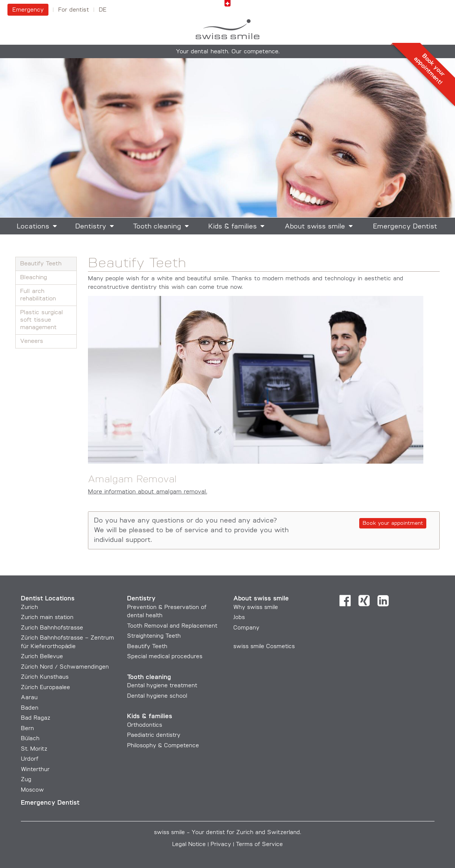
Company (246, 628)
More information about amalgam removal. (148, 492)
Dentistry (91, 227)
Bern (27, 729)
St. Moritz (34, 749)
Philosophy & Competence (163, 746)
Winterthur (35, 770)
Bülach (30, 739)
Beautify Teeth (41, 264)
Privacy (221, 845)
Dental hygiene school (157, 696)
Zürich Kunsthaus (45, 677)
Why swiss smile (256, 608)
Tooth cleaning (157, 227)
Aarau (29, 698)
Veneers (32, 341)
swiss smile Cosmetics (264, 647)
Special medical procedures (165, 657)
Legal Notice (189, 845)
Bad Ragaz (36, 718)
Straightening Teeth (154, 636)
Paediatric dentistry (154, 736)
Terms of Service (259, 845)
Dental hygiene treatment (162, 686)
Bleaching (34, 278)
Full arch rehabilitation (38, 295)
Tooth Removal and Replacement (172, 626)
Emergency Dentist (405, 227)
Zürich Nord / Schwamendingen (65, 667)
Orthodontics (145, 725)
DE (103, 10)
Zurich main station (47, 618)
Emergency (28, 10)
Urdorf (30, 759)
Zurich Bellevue (42, 657)
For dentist (74, 10)
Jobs (239, 618)
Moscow (32, 790)
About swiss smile (315, 227)
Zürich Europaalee (45, 688)
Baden (30, 708)
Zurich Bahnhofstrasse (52, 628)
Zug (26, 780)
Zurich (29, 608)
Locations (33, 227)
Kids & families (233, 227)
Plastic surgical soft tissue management (42, 320)
